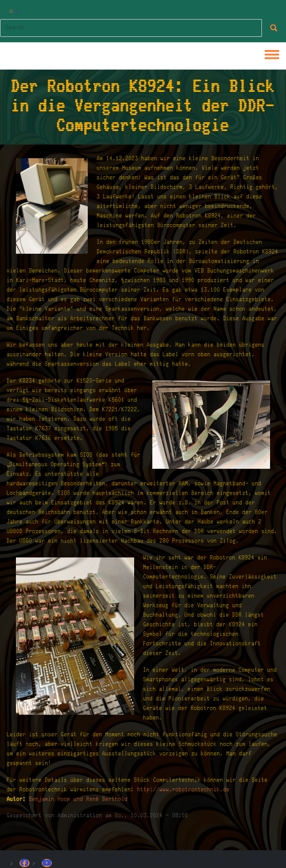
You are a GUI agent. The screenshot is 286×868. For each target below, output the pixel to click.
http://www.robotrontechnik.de (183, 790)
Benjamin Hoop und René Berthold (78, 799)
